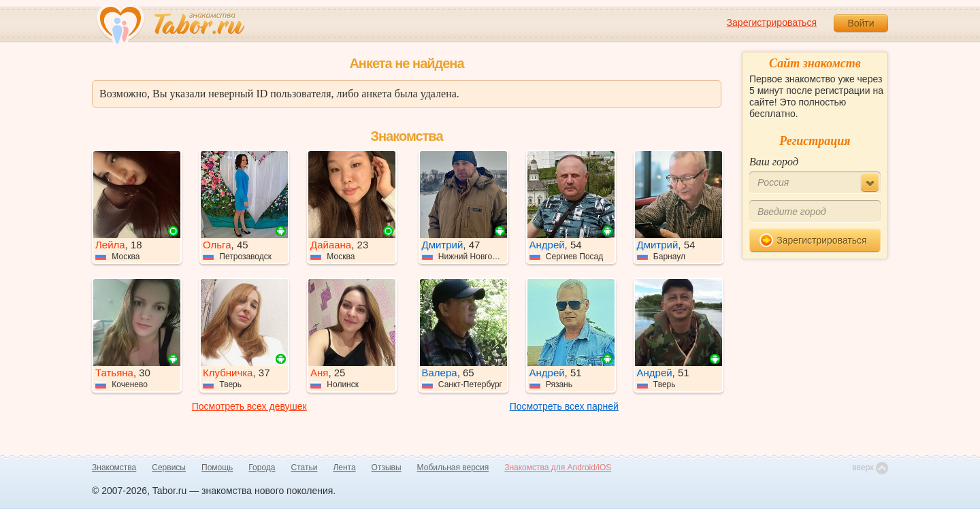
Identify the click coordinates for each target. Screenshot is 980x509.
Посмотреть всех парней (564, 406)
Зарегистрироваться (772, 22)
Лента (344, 467)
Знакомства (114, 467)
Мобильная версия (453, 467)
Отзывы (387, 467)
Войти (861, 23)
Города (262, 467)
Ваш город (774, 162)
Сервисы (169, 467)
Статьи (305, 467)
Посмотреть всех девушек (249, 406)
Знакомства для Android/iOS (558, 467)
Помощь (217, 467)
